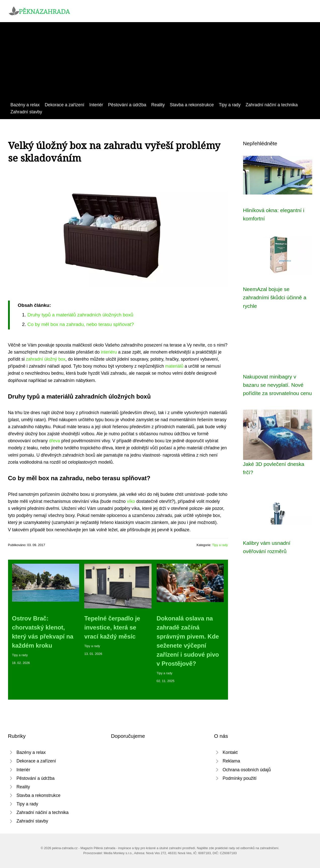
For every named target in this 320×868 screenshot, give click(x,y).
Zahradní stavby (26, 112)
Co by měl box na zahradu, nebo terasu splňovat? (81, 324)
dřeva (55, 441)
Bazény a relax (25, 105)
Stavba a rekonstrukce (192, 105)
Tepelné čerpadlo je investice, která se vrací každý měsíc (112, 627)
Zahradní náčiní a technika (272, 105)
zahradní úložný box (46, 359)
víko (131, 501)
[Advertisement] (160, 64)
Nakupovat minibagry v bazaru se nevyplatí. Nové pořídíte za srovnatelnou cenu (278, 385)
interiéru (109, 352)
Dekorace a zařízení (64, 105)
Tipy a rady (230, 105)
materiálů (174, 366)
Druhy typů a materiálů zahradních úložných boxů (80, 315)
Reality (158, 105)
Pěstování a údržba (127, 105)
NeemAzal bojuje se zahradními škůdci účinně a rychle (275, 298)
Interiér (96, 105)
